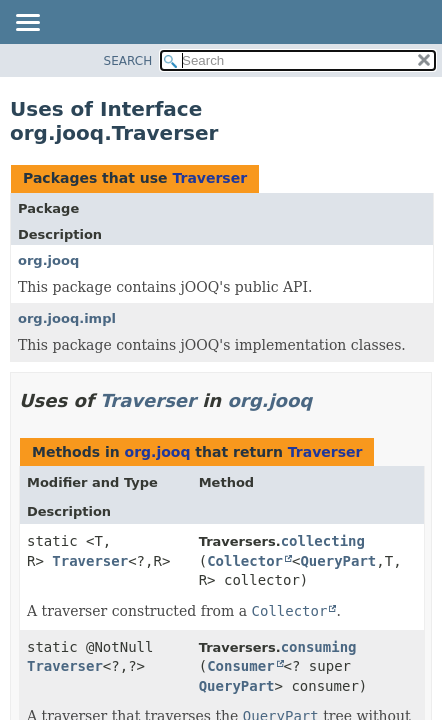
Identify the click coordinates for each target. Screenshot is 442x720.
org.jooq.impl (67, 318)
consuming (319, 647)
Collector (245, 561)
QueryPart (338, 561)
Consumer (240, 666)
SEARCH (128, 61)
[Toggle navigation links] (27, 24)
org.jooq (48, 260)
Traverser (209, 178)
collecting (323, 541)
